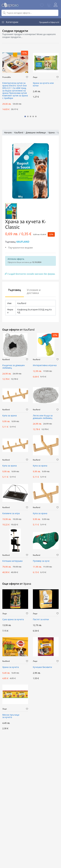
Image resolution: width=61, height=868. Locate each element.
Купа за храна (10, 416)
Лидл (35, 77)
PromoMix (7, 77)
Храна (52, 132)
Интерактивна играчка (45, 365)
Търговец (15, 290)
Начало (8, 132)
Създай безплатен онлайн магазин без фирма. (30, 274)
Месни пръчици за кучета (11, 716)
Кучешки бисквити (42, 667)
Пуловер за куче (41, 561)
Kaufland (19, 132)
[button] (25, 116)
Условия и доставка (34, 291)
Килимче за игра (11, 513)
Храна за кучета (11, 667)
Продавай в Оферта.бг (49, 22)
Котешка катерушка (12, 561)
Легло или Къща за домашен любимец (43, 417)
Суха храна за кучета (13, 619)
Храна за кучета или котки (43, 84)
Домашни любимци (36, 132)
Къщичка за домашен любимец (14, 367)
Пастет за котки (41, 619)
